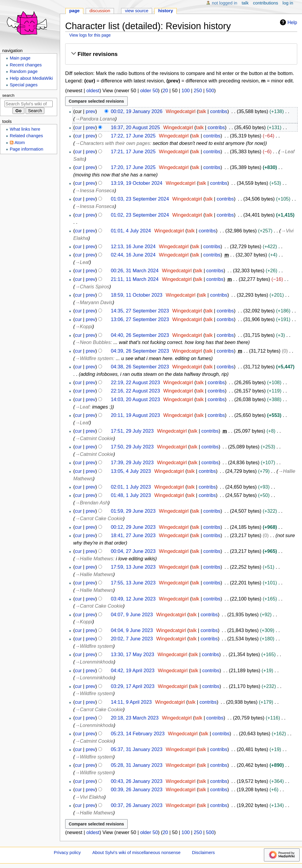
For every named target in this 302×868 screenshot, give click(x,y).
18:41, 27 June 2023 (133, 535)
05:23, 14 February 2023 (138, 734)
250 (198, 90)
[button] (181, 54)
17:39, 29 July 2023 (132, 462)
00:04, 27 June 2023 (133, 551)
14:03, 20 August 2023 (135, 399)
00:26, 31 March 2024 (135, 270)
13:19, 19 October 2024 (136, 183)
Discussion (100, 11)
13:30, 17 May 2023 (132, 654)
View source (137, 11)
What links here (25, 129)
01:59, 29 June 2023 (133, 511)
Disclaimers (203, 853)
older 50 (149, 90)
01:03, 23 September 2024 (140, 199)
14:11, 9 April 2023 (131, 702)
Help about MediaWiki (31, 78)
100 (186, 90)
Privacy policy (67, 853)
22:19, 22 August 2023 (135, 382)
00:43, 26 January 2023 (136, 781)
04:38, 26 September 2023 (140, 367)
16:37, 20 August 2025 (135, 127)
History (166, 11)
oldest (93, 90)
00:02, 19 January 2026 (136, 111)
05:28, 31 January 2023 (136, 765)
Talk (245, 3)
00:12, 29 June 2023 (133, 527)
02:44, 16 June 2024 (133, 255)
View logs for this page (90, 35)
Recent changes (26, 65)
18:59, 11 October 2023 (136, 295)
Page (75, 11)
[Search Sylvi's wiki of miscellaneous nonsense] (29, 104)
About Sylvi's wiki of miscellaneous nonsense (136, 853)
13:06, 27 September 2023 (140, 319)
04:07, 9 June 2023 (132, 614)
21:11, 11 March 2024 (135, 279)
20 (165, 90)
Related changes (26, 136)
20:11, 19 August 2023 (135, 415)
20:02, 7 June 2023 (132, 639)
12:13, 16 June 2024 (133, 246)
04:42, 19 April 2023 (133, 670)
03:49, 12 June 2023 (133, 599)
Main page (20, 58)
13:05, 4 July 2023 (131, 471)
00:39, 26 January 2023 (136, 789)
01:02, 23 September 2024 (140, 215)
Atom (20, 143)
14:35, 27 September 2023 (140, 311)
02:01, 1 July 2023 (131, 487)
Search (8, 95)
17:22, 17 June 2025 (133, 136)
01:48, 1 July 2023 (131, 495)
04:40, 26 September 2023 (140, 335)
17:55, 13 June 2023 (133, 583)
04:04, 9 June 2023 (132, 630)
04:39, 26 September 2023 (140, 351)
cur (78, 127)
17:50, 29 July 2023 (132, 447)
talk (202, 111)
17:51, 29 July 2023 (132, 431)
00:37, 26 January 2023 (136, 805)
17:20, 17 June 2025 (133, 167)
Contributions (265, 3)
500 (210, 90)
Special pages (24, 85)
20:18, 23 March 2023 (135, 718)
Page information (27, 149)
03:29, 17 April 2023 (133, 686)
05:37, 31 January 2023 (136, 749)
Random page (24, 71)
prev (90, 111)
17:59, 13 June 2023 (133, 567)
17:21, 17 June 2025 (133, 151)
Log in (288, 3)
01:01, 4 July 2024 (131, 231)
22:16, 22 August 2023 (135, 391)
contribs (219, 111)
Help (288, 22)
